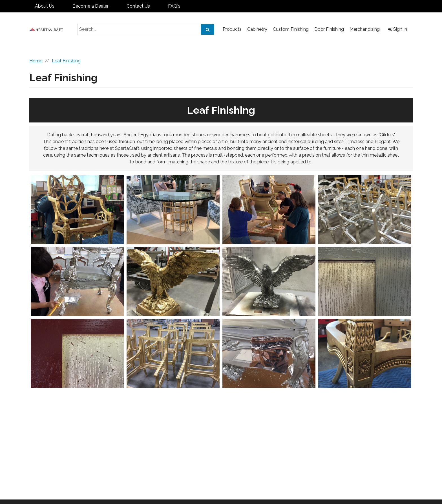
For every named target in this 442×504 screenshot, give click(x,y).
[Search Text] (139, 29)
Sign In (398, 29)
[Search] (208, 29)
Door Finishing (329, 29)
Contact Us (138, 6)
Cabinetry (257, 29)
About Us (45, 6)
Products (232, 29)
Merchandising (365, 29)
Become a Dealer (90, 6)
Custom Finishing (291, 29)
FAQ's (174, 6)
